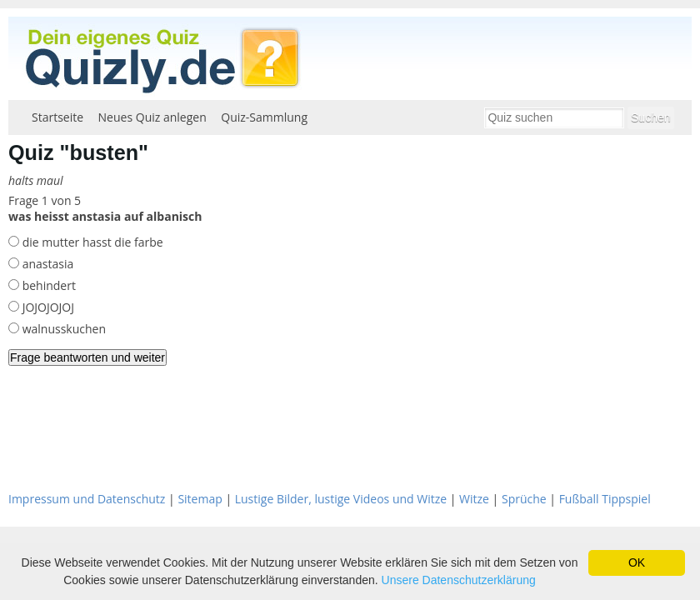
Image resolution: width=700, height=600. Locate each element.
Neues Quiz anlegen (152, 117)
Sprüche (524, 499)
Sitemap (200, 499)
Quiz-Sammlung (264, 117)
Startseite (57, 117)
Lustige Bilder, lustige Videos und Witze (341, 499)
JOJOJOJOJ (47, 307)
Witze (474, 499)
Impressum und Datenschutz (87, 499)
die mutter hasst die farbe (91, 242)
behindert (47, 285)
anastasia (46, 264)
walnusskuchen (62, 329)
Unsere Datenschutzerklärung (459, 580)
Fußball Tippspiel (605, 499)
